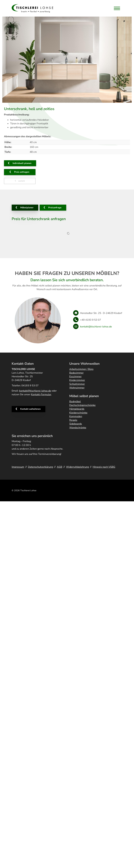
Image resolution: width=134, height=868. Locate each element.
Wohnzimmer (77, 388)
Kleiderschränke (78, 413)
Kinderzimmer (77, 380)
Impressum (18, 467)
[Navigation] (117, 8)
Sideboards (76, 424)
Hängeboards (77, 409)
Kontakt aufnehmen (30, 409)
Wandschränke (78, 428)
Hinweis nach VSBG (104, 467)
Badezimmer (76, 373)
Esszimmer (75, 377)
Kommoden (76, 416)
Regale (73, 420)
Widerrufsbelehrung (77, 467)
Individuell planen (22, 163)
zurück (21, 181)
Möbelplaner (27, 208)
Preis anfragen (22, 172)
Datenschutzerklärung (40, 467)
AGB (60, 467)
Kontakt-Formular (41, 394)
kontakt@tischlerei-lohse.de (96, 327)
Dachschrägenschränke (82, 405)
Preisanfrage (55, 208)
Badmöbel (75, 402)
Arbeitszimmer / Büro (81, 369)
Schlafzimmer (77, 384)
